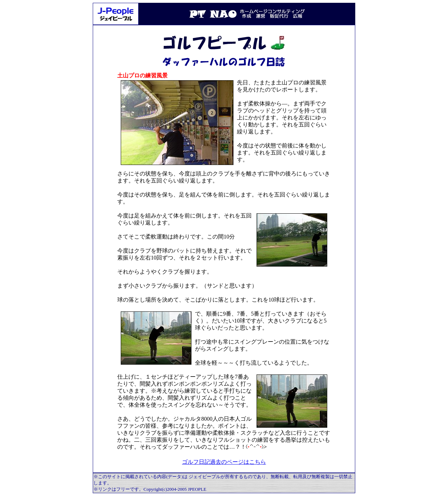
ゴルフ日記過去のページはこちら (224, 462)
